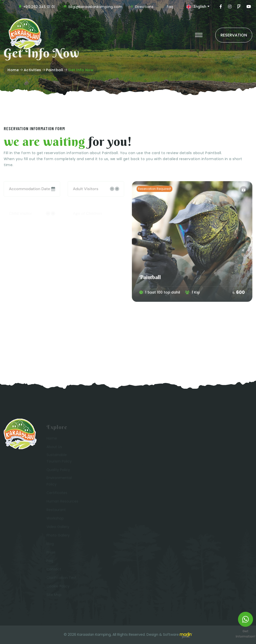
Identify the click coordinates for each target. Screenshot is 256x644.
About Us (54, 448)
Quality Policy (58, 471)
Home (13, 70)
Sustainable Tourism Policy (59, 459)
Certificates (57, 494)
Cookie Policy (58, 587)
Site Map (54, 596)
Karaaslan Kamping (94, 635)
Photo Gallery (58, 536)
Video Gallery (58, 528)
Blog (50, 545)
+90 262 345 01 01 (39, 7)
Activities (32, 70)
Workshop (55, 519)
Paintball (55, 70)
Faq (170, 7)
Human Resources (62, 502)
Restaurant (56, 511)
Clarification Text (61, 579)
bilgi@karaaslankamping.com (95, 7)
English (200, 6)
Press (51, 553)
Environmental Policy (59, 482)
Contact (54, 570)
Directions (144, 7)
